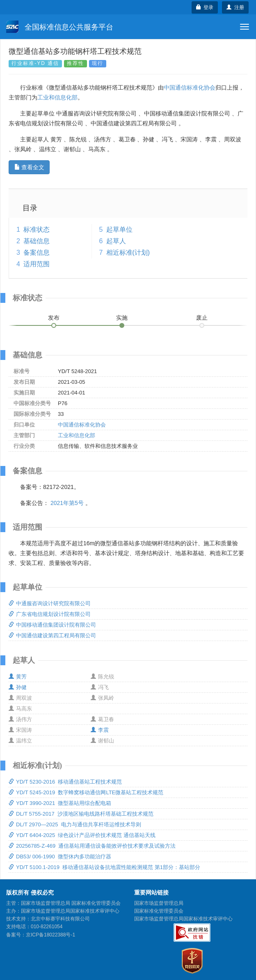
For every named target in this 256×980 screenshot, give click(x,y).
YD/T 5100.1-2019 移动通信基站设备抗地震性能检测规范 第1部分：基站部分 (104, 867)
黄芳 (18, 677)
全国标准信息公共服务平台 (60, 27)
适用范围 (37, 264)
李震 (100, 730)
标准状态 (37, 229)
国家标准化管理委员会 (159, 911)
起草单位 (119, 229)
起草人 (116, 241)
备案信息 (37, 252)
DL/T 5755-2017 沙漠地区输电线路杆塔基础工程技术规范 (81, 814)
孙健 (18, 687)
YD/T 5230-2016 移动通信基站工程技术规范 (65, 782)
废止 (202, 318)
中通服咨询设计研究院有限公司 (50, 603)
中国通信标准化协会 (190, 88)
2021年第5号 (67, 503)
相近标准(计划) (128, 252)
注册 (235, 7)
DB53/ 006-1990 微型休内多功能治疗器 (60, 857)
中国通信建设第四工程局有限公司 (52, 635)
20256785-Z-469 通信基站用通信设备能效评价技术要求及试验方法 (92, 846)
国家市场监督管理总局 (159, 903)
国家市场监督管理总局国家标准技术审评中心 (183, 919)
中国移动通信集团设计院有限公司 (52, 625)
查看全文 (29, 167)
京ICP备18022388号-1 (50, 935)
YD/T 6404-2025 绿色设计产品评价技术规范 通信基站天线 (82, 835)
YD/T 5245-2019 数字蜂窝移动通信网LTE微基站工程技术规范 (86, 792)
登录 (205, 7)
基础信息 (37, 241)
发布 (54, 318)
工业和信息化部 (57, 97)
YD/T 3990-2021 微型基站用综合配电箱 (60, 803)
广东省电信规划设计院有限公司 (50, 614)
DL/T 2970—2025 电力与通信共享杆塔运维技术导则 (75, 824)
